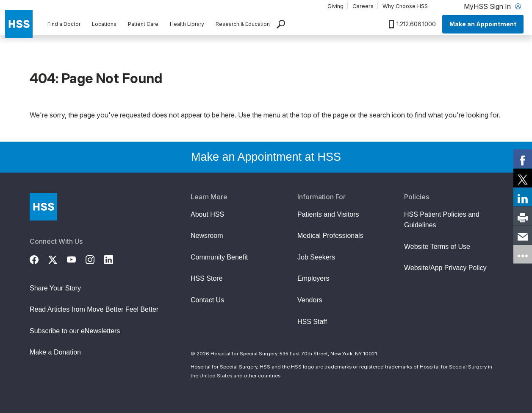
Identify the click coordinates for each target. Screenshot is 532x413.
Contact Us (207, 300)
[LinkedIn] (114, 259)
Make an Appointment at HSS (266, 157)
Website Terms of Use (437, 247)
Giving (335, 6)
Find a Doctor (64, 24)
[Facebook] (39, 259)
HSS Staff (312, 322)
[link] (523, 159)
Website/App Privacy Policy (445, 268)
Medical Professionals (330, 236)
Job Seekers (316, 257)
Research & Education (243, 24)
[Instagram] (95, 259)
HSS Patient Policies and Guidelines (442, 220)
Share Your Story (55, 288)
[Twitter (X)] (58, 259)
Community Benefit (219, 257)
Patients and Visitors (328, 214)
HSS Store (207, 278)
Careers (363, 6)
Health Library (187, 24)
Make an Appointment (483, 24)
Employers (313, 278)
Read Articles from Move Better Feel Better (94, 309)
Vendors (310, 300)
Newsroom (207, 236)
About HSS (207, 214)
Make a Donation (55, 352)
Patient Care (143, 24)
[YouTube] (76, 259)
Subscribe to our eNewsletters (75, 331)
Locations (104, 24)
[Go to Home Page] (43, 207)
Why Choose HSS (405, 6)
